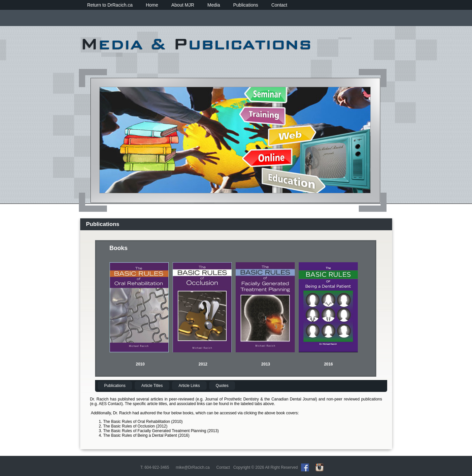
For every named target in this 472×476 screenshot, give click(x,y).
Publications (246, 5)
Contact (279, 5)
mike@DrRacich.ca (193, 467)
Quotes (222, 386)
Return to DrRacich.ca (110, 5)
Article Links (189, 386)
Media (214, 5)
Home (152, 5)
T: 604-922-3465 (155, 467)
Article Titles (152, 386)
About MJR (183, 5)
